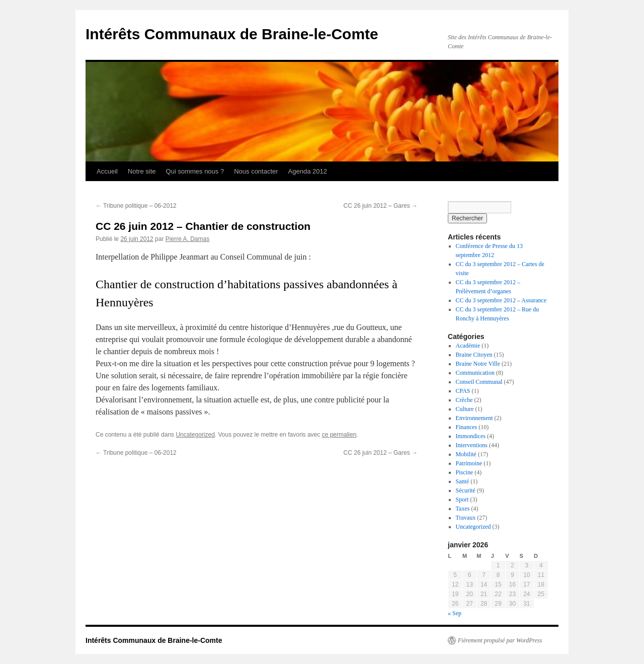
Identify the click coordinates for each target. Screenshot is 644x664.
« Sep (455, 613)
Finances (467, 427)
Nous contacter (256, 171)
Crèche (464, 400)
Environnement (474, 418)
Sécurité (466, 490)
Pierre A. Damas (187, 239)
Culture (465, 409)
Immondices (471, 436)
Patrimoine (469, 463)
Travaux (466, 518)
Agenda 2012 (308, 171)
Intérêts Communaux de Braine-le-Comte (232, 34)
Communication (475, 373)
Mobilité (466, 454)
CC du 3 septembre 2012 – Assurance (501, 300)
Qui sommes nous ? (195, 171)
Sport (462, 500)
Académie (468, 346)
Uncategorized (195, 435)
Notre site (142, 171)
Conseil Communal (479, 382)
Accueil (107, 171)
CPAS (463, 391)
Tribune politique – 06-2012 (136, 206)
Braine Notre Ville (478, 364)
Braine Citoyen (474, 355)
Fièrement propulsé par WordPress (500, 640)
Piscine (465, 472)
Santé (463, 481)
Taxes (463, 509)
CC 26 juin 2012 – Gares (381, 206)
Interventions (472, 445)
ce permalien (339, 435)
